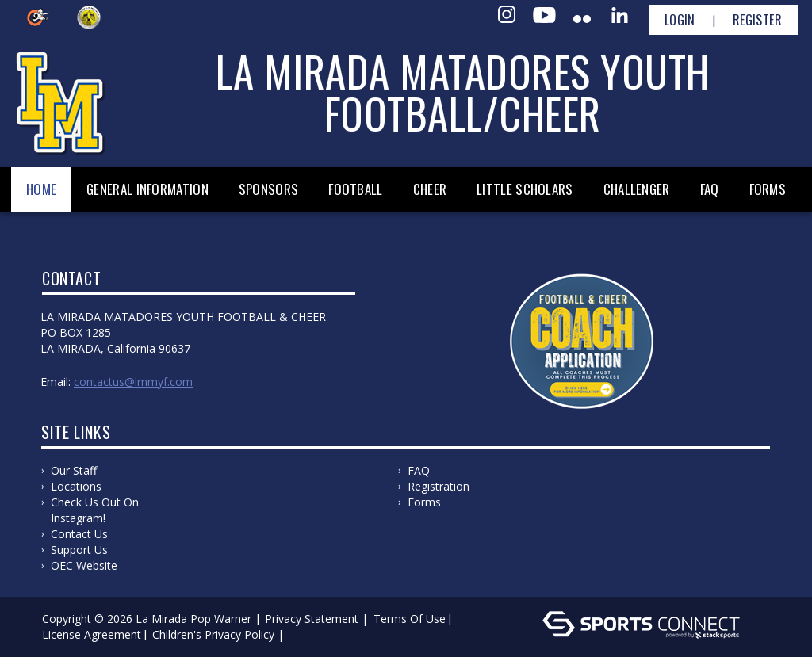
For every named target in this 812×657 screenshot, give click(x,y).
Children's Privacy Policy (213, 634)
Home (41, 189)
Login (680, 20)
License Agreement (92, 634)
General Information (147, 189)
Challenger (637, 189)
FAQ (710, 189)
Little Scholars (525, 189)
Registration (439, 486)
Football (355, 189)
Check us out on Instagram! (95, 510)
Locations (76, 486)
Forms (768, 189)
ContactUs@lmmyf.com (133, 382)
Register (757, 20)
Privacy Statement (312, 619)
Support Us (79, 550)
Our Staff (74, 470)
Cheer (430, 189)
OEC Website (84, 565)
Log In (310, 634)
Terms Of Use (410, 619)
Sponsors (268, 189)
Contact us (79, 534)
